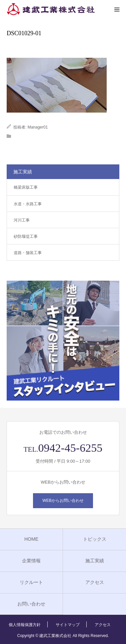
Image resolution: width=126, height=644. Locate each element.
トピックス (95, 539)
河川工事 (22, 220)
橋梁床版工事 (26, 187)
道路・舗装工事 (28, 253)
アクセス (95, 582)
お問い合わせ (31, 604)
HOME (31, 539)
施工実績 (95, 561)
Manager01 (38, 127)
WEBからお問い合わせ (63, 501)
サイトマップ (68, 625)
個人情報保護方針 (25, 625)
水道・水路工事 (28, 204)
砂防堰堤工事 (26, 236)
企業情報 (31, 561)
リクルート (31, 582)
